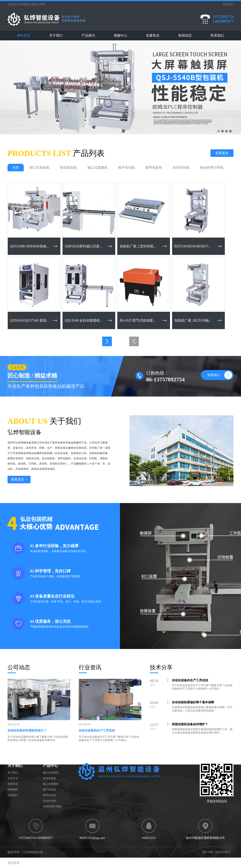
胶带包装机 (154, 168)
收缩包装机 (69, 168)
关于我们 (56, 36)
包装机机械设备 (98, 453)
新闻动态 (185, 36)
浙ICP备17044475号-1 (216, 852)
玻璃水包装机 (15, 458)
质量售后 (153, 36)
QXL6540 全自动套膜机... (84, 320)
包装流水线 (33, 458)
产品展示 (88, 36)
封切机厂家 (96, 448)
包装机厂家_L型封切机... (138, 246)
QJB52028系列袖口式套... (84, 246)
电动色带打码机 (212, 168)
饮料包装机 (64, 458)
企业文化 (13, 778)
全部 (16, 168)
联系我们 (217, 36)
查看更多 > (19, 480)
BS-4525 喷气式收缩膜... (137, 320)
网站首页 (24, 36)
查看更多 (222, 153)
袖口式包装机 (40, 168)
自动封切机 (181, 168)
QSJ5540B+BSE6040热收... (29, 246)
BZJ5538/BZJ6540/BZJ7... (193, 246)
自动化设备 (62, 453)
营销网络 (13, 790)
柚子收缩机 (127, 168)
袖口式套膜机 (98, 168)
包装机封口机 (79, 453)
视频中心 (120, 36)
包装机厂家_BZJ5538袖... (193, 320)
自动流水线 (80, 458)
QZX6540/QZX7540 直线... (29, 320)
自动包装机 (48, 458)
